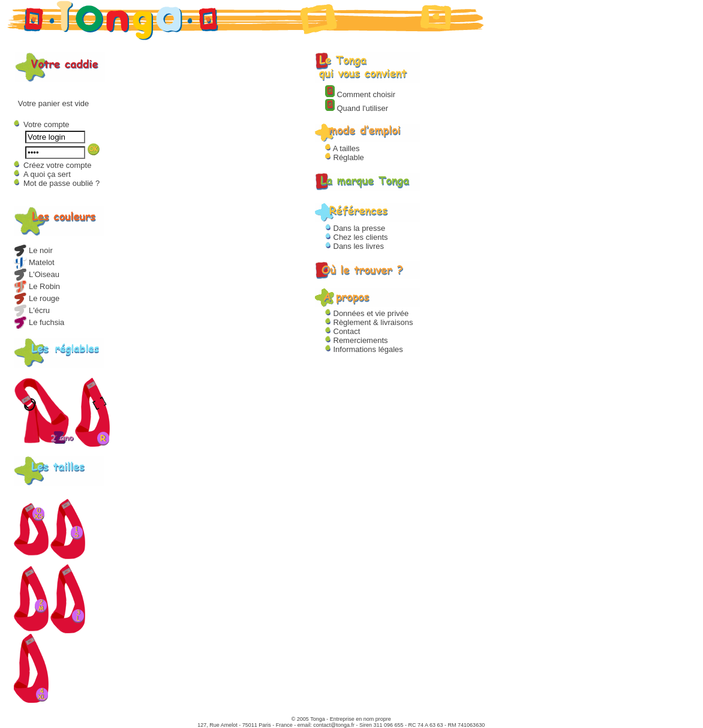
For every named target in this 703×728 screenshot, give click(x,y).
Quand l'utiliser (357, 108)
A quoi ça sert (47, 174)
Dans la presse (355, 228)
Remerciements (357, 340)
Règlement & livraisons (369, 322)
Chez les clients (357, 237)
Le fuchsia (39, 322)
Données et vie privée (367, 313)
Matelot (34, 262)
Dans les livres (354, 246)
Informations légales (364, 349)
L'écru (32, 310)
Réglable (345, 157)
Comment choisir (360, 94)
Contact (343, 331)
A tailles (343, 148)
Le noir (33, 250)
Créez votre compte (57, 165)
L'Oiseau (37, 274)
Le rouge (37, 298)
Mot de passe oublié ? (61, 183)
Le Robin (37, 286)
